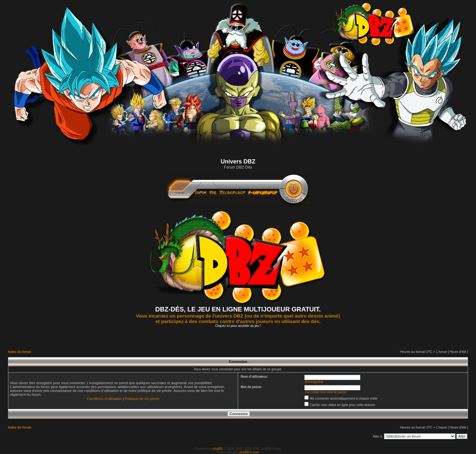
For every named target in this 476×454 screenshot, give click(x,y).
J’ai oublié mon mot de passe (326, 392)
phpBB (218, 449)
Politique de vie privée (142, 399)
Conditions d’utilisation (104, 399)
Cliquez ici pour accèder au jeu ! (238, 326)
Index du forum (20, 352)
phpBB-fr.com (249, 452)
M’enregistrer (314, 382)
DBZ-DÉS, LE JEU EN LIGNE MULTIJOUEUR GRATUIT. (238, 309)
